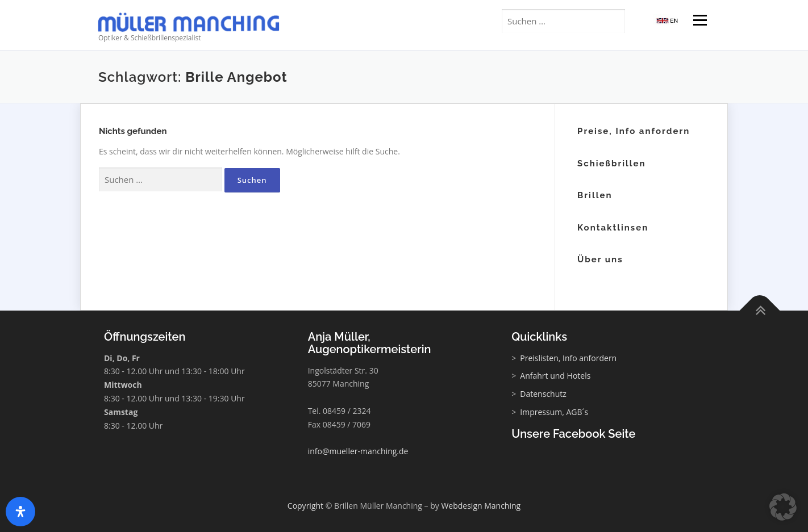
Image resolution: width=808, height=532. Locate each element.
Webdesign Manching (481, 506)
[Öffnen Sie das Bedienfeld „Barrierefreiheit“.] (20, 512)
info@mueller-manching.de (358, 451)
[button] (783, 507)
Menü (700, 21)
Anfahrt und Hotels (555, 376)
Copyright (305, 506)
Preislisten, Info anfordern (568, 358)
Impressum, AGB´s (554, 412)
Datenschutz (543, 394)
